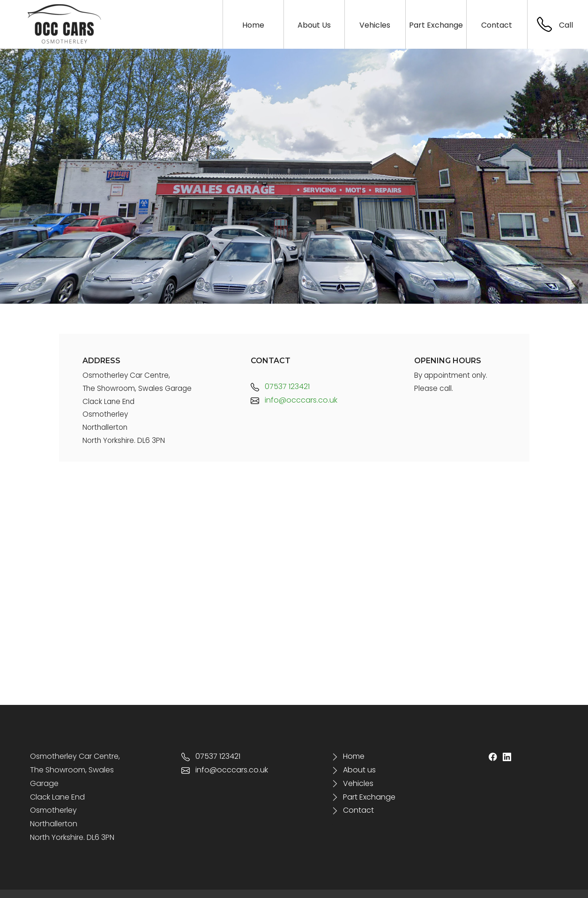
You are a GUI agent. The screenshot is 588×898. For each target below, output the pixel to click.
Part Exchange (363, 797)
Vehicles (358, 783)
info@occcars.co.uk (294, 400)
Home (354, 756)
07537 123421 (280, 386)
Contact (358, 810)
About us (359, 770)
